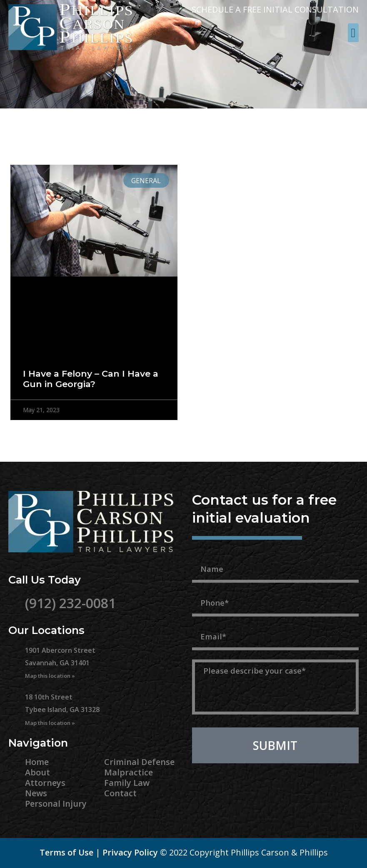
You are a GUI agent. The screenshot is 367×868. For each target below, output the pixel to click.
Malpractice (129, 772)
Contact (120, 793)
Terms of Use (66, 852)
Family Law (127, 783)
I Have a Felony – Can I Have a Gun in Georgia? (91, 379)
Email (204, 621)
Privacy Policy (130, 852)
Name (205, 554)
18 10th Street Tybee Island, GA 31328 (62, 709)
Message (211, 655)
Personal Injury (56, 804)
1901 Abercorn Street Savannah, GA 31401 (60, 663)
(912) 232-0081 (70, 603)
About (37, 772)
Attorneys (45, 783)
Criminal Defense (139, 762)
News (36, 793)
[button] (353, 33)
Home (37, 762)
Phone (206, 587)
